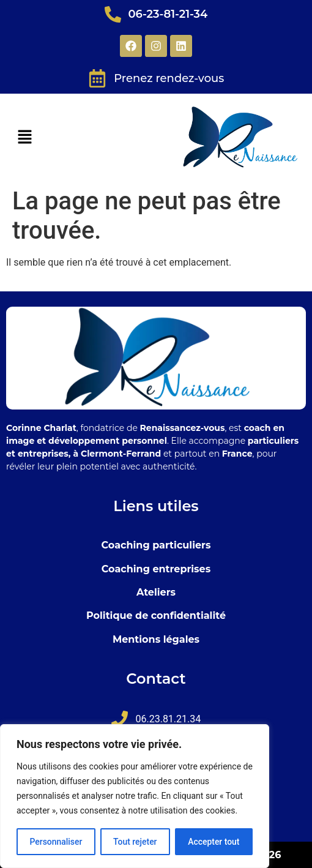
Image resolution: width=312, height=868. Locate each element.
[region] (135, 796)
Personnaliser (56, 842)
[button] (24, 138)
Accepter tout (214, 842)
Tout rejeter (135, 842)
